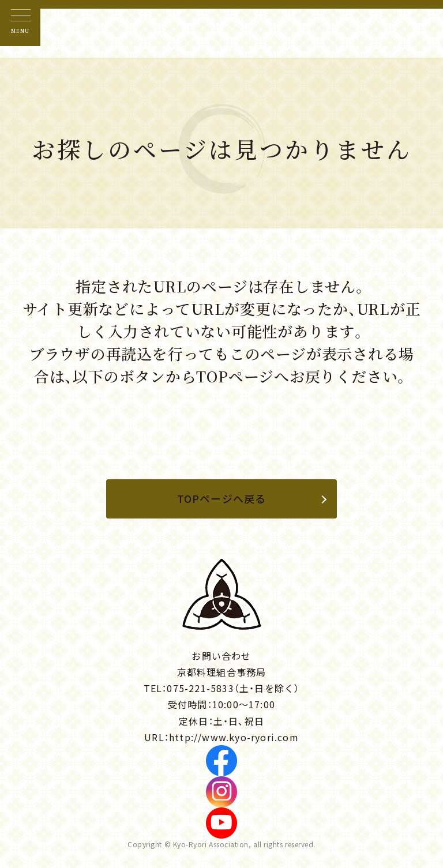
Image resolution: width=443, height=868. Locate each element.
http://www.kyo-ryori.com (234, 737)
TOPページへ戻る (222, 499)
